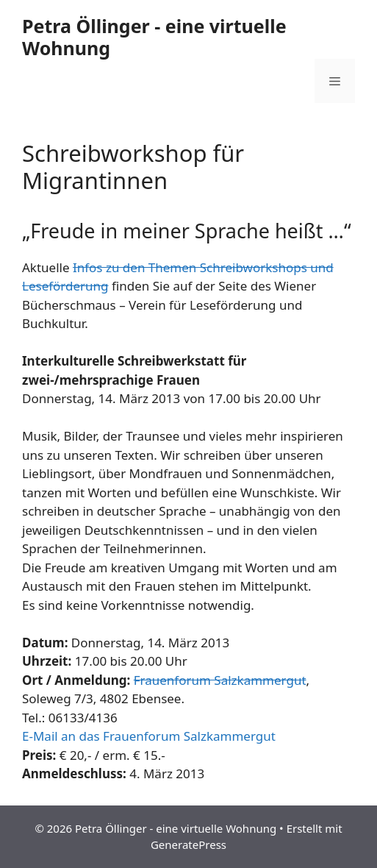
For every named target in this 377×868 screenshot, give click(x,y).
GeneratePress (188, 844)
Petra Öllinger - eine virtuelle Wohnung (154, 37)
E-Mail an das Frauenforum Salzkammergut (149, 736)
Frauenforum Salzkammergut (220, 680)
